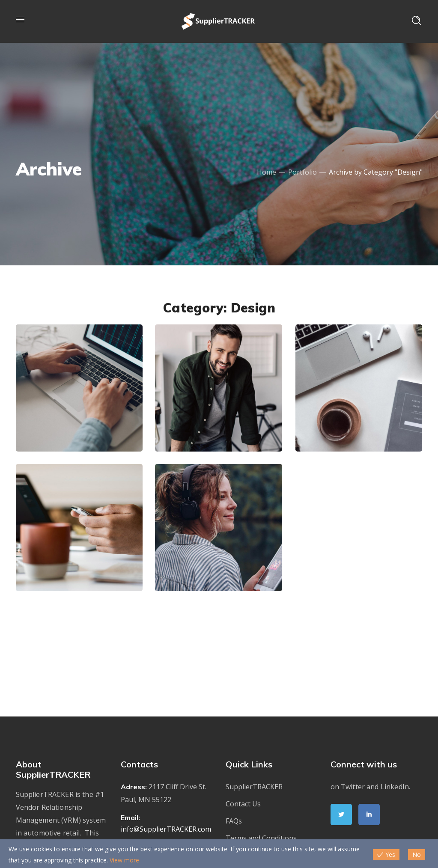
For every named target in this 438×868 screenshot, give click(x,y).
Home (267, 172)
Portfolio (302, 172)
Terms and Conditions (261, 838)
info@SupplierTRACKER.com (166, 829)
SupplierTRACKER (254, 787)
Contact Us (243, 804)
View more (124, 860)
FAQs (234, 821)
